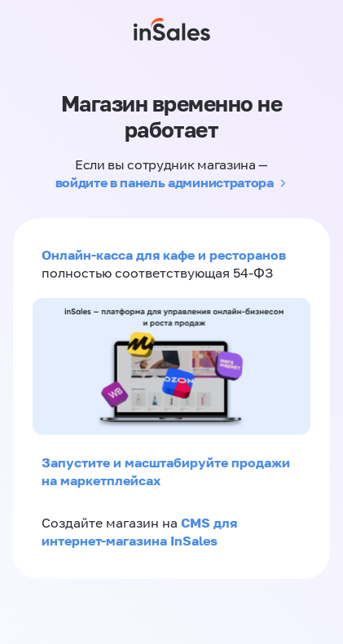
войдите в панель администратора (165, 182)
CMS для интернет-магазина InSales (139, 532)
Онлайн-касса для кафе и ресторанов (164, 255)
